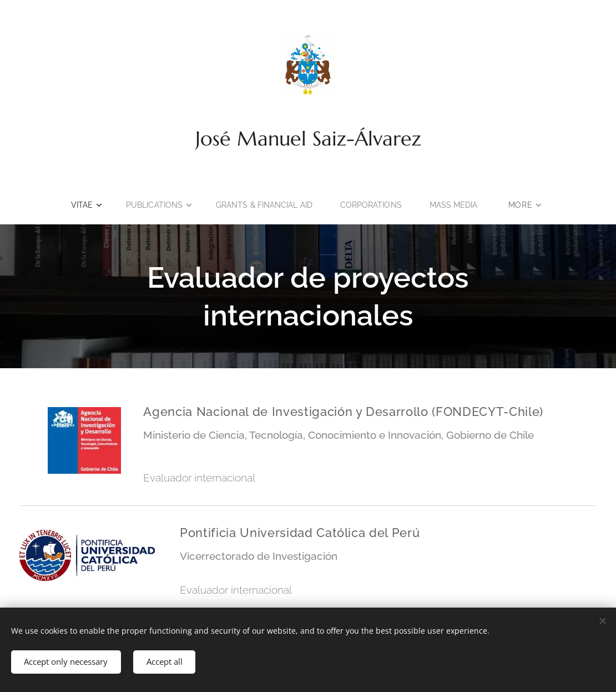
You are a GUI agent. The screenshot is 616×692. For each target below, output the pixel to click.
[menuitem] (82, 205)
